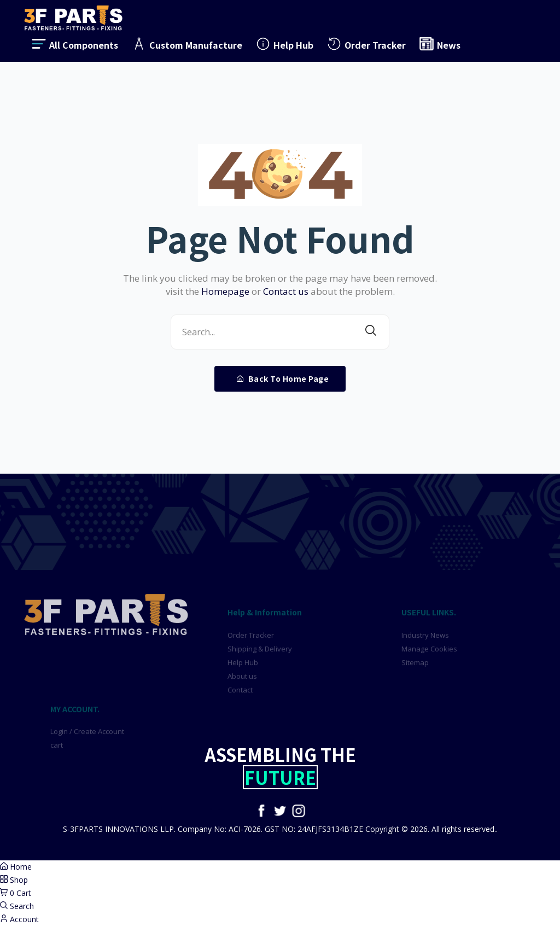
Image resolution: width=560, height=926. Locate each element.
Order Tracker (366, 44)
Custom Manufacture (186, 44)
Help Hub (284, 44)
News (439, 44)
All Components (74, 44)
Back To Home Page (283, 378)
